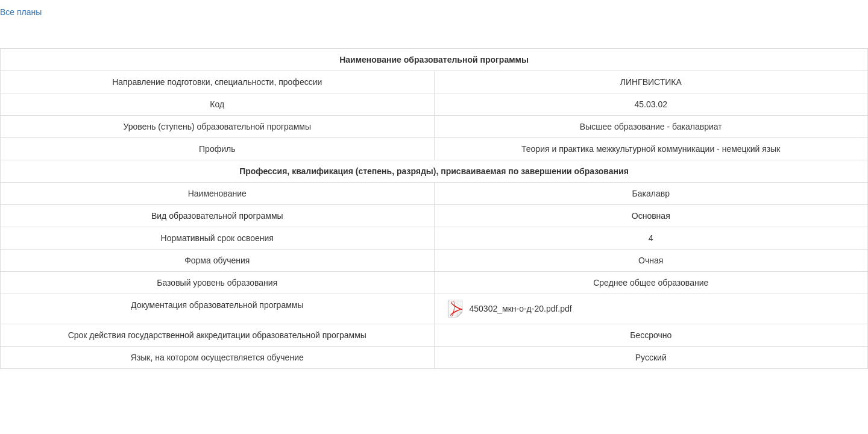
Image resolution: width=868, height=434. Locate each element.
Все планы (21, 12)
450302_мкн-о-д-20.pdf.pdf (521, 309)
